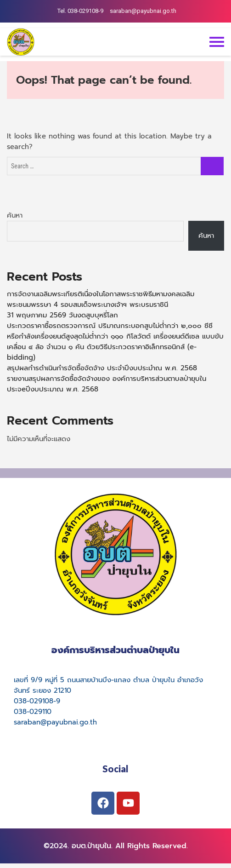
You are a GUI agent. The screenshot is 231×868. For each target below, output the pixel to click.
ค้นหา (15, 215)
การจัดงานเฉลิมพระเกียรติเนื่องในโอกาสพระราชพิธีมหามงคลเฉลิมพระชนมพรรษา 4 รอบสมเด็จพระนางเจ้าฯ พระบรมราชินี (101, 299)
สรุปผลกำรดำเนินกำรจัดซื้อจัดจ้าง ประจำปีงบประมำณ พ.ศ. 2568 (102, 368)
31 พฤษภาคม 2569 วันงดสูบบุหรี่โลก (62, 315)
